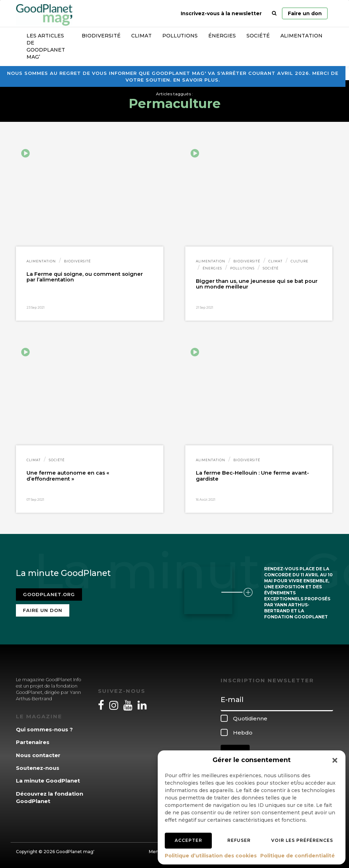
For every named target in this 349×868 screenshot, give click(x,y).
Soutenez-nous (38, 768)
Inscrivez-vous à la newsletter (221, 13)
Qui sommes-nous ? (44, 729)
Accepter (188, 840)
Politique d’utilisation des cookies (211, 856)
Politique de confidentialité (298, 856)
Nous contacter (38, 755)
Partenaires (33, 742)
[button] (335, 760)
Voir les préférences (302, 840)
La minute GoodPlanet (48, 781)
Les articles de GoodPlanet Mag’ (46, 46)
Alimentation (301, 36)
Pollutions (180, 36)
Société (258, 36)
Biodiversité (101, 36)
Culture (299, 261)
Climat (141, 36)
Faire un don (305, 13)
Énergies (222, 36)
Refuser (239, 840)
